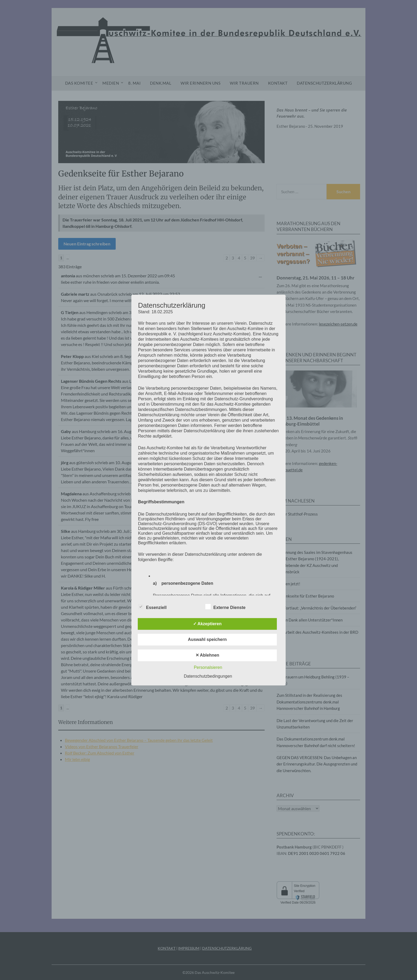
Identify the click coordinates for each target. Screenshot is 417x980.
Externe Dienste (225, 607)
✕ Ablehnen (207, 655)
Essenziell (152, 607)
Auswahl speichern (207, 639)
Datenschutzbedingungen (208, 676)
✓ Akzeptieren (207, 624)
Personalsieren (208, 667)
